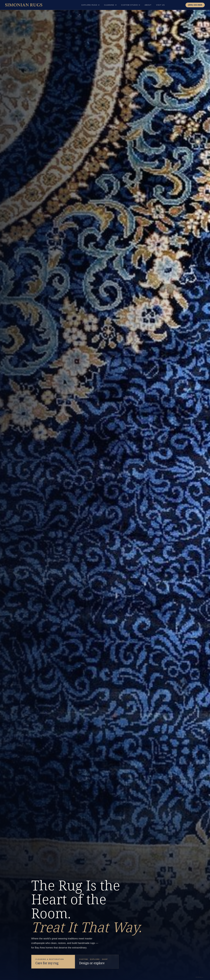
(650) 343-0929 (195, 5)
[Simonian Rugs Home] (24, 5)
